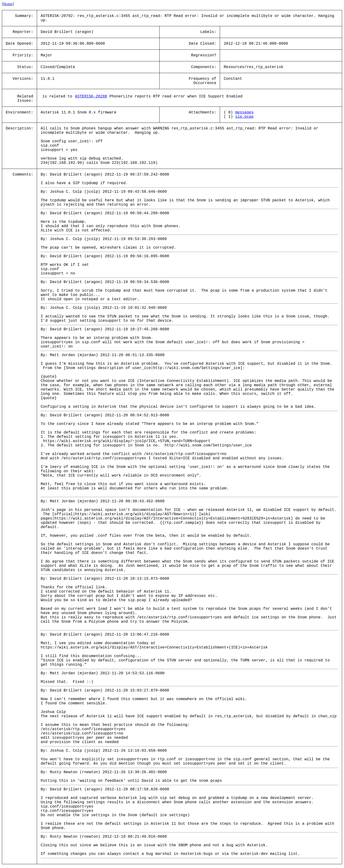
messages (244, 113)
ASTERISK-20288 (91, 96)
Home (8, 4)
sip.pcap (244, 117)
